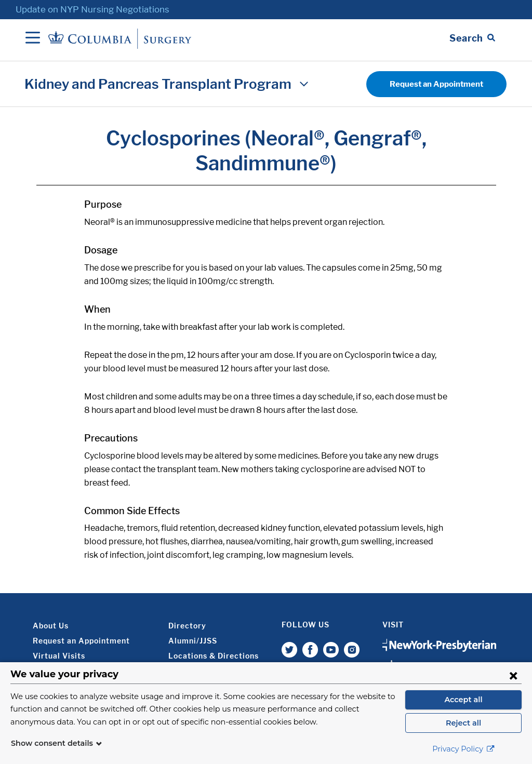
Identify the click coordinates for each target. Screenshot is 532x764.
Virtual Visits (59, 656)
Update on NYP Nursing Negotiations (92, 9)
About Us (51, 626)
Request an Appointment (436, 84)
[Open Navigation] (33, 38)
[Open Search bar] (472, 38)
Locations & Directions (214, 656)
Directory (187, 626)
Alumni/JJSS (193, 641)
